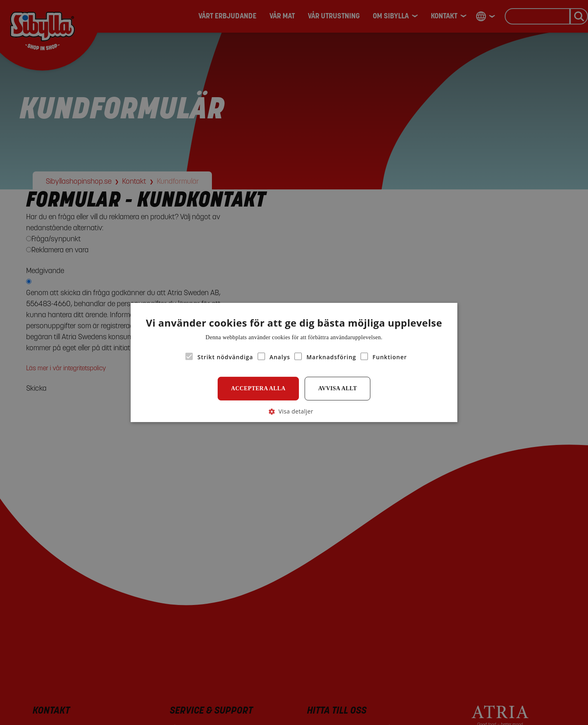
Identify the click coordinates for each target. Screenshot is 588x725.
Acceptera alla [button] (258, 388)
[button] (294, 411)
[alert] (294, 362)
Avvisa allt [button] (337, 388)
